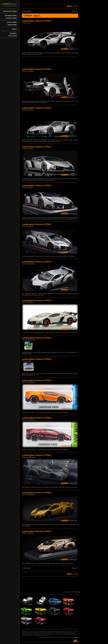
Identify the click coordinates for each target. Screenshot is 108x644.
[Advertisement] (50, 63)
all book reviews (11, 18)
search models (12, 22)
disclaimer (13, 33)
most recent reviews (10, 11)
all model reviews (11, 16)
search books (12, 25)
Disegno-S (76, 637)
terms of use (13, 36)
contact (14, 29)
